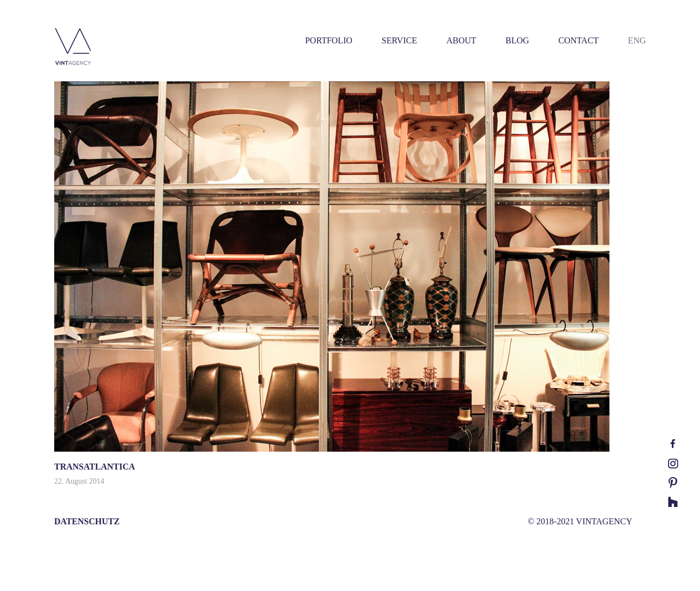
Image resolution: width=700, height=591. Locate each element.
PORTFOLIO (329, 40)
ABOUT (461, 40)
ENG (637, 40)
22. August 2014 (79, 481)
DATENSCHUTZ (87, 521)
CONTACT (579, 40)
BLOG (517, 40)
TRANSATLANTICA (95, 467)
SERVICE (399, 40)
